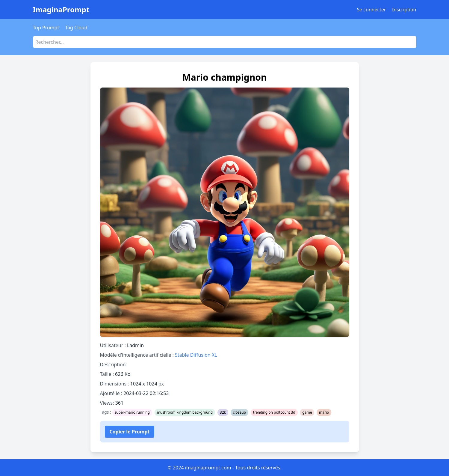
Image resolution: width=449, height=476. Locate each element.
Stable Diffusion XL (196, 355)
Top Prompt (46, 28)
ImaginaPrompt (61, 9)
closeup (239, 412)
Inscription (404, 10)
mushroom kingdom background (185, 412)
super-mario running (132, 412)
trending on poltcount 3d (274, 412)
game (307, 412)
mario (324, 412)
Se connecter (371, 10)
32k (223, 412)
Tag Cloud (76, 28)
